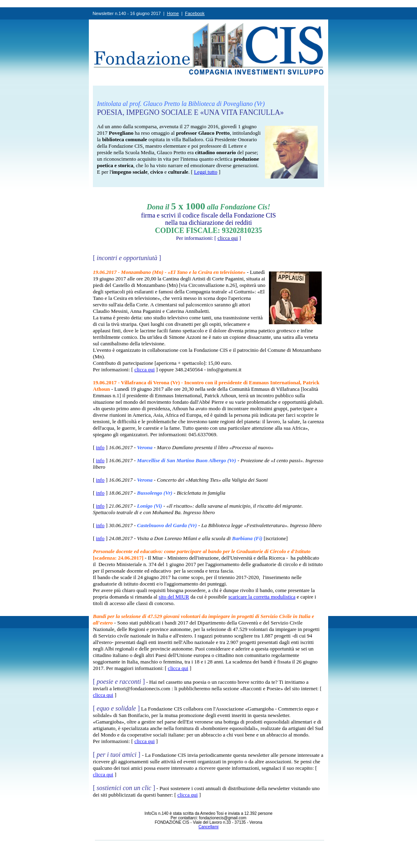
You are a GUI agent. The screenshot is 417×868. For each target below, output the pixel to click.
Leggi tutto (205, 172)
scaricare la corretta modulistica (262, 597)
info (100, 447)
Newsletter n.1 (107, 13)
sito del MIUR (174, 597)
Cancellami (208, 827)
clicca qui (144, 369)
